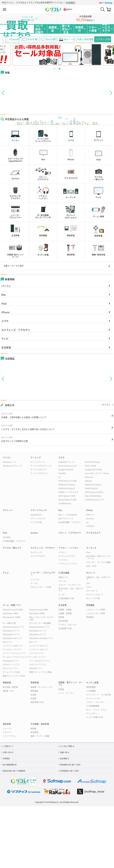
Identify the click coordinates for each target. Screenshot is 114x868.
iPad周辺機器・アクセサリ (14, 541)
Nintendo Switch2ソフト (13, 627)
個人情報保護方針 (10, 765)
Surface (34, 533)
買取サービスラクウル (106, 29)
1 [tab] (54, 68)
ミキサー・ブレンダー (96, 702)
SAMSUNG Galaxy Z (67, 488)
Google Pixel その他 (93, 470)
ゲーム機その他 (9, 623)
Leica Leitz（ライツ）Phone (97, 473)
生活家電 (6, 347)
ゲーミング (36, 458)
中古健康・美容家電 (40, 724)
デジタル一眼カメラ (12, 548)
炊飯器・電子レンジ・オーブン (71, 684)
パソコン (6, 286)
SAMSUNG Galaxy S (93, 485)
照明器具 (90, 617)
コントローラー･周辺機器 (40, 623)
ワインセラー (92, 713)
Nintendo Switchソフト (39, 627)
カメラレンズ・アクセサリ (16, 330)
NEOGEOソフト (36, 668)
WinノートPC (69, 39)
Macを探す (51, 39)
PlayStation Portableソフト (41, 638)
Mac (4, 295)
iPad (4, 303)
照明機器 (90, 605)
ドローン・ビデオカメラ (70, 533)
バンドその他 (36, 522)
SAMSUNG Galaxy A (67, 485)
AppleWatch (36, 515)
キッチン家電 (92, 683)
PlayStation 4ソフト (38, 631)
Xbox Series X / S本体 (12, 617)
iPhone (5, 312)
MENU (4, 9)
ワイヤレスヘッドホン (68, 564)
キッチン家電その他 (95, 717)
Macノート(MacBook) (68, 515)
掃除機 (61, 617)
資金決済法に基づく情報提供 (14, 771)
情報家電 (7, 683)
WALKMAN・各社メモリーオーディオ (98, 557)
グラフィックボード (95, 595)
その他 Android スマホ (94, 500)
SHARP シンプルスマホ (68, 492)
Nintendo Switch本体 (38, 610)
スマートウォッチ (39, 510)
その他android (65, 503)
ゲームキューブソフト (12, 650)
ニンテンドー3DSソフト (13, 646)
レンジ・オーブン (66, 693)
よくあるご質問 (66, 746)
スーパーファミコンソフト (14, 653)
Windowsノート (10, 462)
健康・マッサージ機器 (40, 736)
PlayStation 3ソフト (11, 634)
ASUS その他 (90, 466)
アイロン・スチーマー (68, 625)
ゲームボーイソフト (38, 657)
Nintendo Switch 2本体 (13, 610)
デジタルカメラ (93, 533)
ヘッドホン (63, 560)
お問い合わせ (8, 752)
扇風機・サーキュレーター (42, 687)
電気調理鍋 (91, 687)
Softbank (90, 526)
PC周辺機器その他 (66, 598)
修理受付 (79, 29)
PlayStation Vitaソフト (12, 638)
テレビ (5, 338)
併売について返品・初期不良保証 (39, 29)
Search (103, 9)
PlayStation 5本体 (10, 613)
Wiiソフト (33, 642)
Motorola (89, 477)
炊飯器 (61, 689)
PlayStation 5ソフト (11, 631)
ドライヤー (7, 732)
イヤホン (62, 552)
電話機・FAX (8, 691)
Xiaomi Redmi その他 (67, 500)
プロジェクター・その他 (41, 587)
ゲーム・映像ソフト (12, 605)
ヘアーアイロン (9, 736)
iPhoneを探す (14, 39)
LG (60, 477)
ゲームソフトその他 (11, 672)
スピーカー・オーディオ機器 (98, 562)
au (87, 522)
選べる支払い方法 (66, 29)
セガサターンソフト (11, 665)
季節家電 (35, 683)
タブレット (8, 510)
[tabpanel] (57, 54)
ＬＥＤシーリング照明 (96, 610)
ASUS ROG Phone (92, 462)
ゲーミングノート (38, 462)
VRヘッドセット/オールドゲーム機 (42, 618)
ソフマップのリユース (103, 39)
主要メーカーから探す (14, 266)
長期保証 (53, 29)
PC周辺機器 (64, 573)
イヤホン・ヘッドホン (69, 548)
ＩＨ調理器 (91, 691)
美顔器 (33, 729)
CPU (88, 583)
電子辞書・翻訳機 (10, 687)
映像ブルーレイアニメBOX (14, 676)
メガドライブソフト (38, 665)
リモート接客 (93, 29)
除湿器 (33, 698)
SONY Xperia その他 (67, 496)
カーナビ (34, 583)
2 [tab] (60, 68)
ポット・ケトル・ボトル (97, 710)
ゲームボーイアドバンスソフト (16, 657)
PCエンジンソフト (10, 668)
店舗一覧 (63, 752)
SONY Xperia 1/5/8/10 (94, 492)
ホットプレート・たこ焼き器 (98, 695)
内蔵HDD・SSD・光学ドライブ (99, 578)
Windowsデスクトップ (12, 466)
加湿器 (33, 695)
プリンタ (62, 581)
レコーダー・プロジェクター (43, 574)
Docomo (90, 518)
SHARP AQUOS (91, 488)
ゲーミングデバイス (39, 473)
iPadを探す (33, 39)
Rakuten (88, 481)
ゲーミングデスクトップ (41, 466)
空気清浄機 (63, 621)
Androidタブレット (67, 462)
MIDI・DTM (91, 566)
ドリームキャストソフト (40, 661)
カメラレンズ (36, 552)
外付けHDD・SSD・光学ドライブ (71, 590)
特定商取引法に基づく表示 (70, 765)
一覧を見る (105, 405)
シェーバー (7, 729)
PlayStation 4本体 (37, 613)
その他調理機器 (93, 706)
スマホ (5, 321)
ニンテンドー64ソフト (39, 650)
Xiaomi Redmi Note (93, 496)
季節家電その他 (37, 702)
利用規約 (70, 3)
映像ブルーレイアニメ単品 (40, 672)
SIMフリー (91, 515)
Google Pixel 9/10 (66, 470)
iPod (88, 552)
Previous (11, 54)
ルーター (62, 595)
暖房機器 (34, 691)
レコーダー (35, 580)
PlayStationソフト (11, 661)
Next (103, 54)
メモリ (89, 587)
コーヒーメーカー (94, 698)
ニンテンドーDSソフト (39, 646)
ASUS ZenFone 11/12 (67, 466)
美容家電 (34, 732)
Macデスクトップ (66, 518)
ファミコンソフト (37, 653)
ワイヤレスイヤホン (67, 556)
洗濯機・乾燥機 (65, 613)
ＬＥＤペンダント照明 (96, 613)
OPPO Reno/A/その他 (67, 481)
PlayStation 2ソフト (38, 634)
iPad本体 (7, 537)
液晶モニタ (63, 577)
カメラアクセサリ (38, 556)
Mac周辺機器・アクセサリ (70, 522)
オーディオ (91, 548)
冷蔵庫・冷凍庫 (65, 610)
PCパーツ (91, 573)
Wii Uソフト (8, 642)
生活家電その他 (65, 628)
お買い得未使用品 (85, 39)
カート (109, 9)
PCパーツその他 (93, 598)
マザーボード (92, 591)
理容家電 (7, 724)
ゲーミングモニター (39, 470)
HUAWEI (62, 473)
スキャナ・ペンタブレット (70, 585)
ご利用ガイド (8, 746)
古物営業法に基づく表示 (69, 771)
